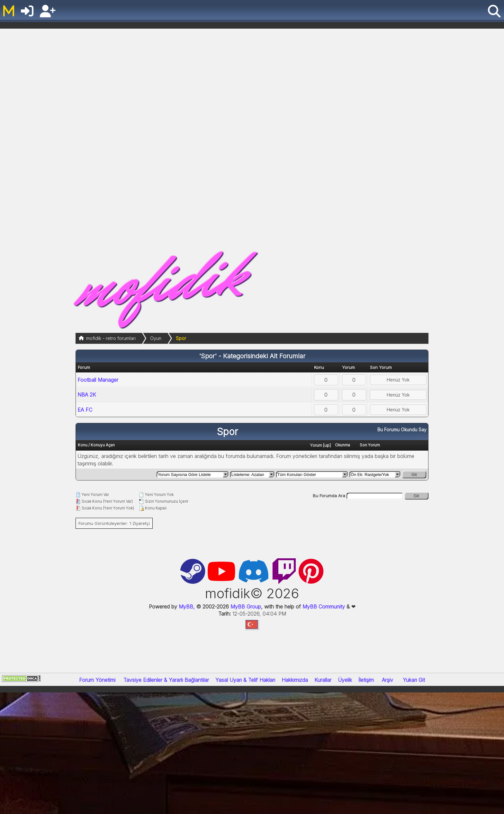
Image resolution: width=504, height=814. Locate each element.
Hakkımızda (295, 680)
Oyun (156, 338)
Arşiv (387, 680)
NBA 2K (87, 395)
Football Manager (98, 380)
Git (414, 475)
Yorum (316, 445)
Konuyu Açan (103, 445)
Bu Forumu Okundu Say (402, 430)
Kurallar (323, 680)
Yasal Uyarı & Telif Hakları (245, 680)
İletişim (366, 680)
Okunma (342, 445)
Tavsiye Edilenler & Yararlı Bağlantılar (166, 680)
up (327, 445)
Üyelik (345, 680)
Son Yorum (370, 445)
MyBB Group (245, 607)
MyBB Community (324, 607)
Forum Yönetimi (97, 680)
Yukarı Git (414, 680)
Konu (83, 445)
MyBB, (187, 607)
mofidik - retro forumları (111, 338)
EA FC (85, 410)
